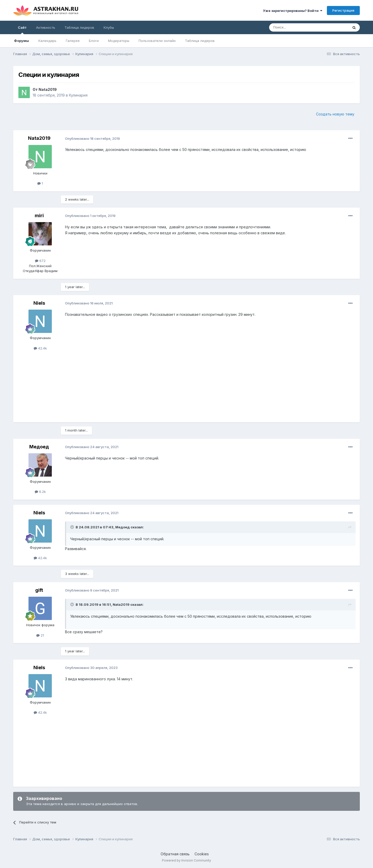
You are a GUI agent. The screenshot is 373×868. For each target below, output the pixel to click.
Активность (46, 27)
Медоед (39, 447)
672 (40, 261)
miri (39, 216)
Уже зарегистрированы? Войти (293, 11)
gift (39, 590)
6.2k (40, 492)
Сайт (22, 30)
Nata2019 (48, 89)
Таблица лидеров (200, 41)
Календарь (47, 41)
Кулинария (78, 95)
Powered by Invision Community (187, 860)
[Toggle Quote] (73, 527)
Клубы (109, 27)
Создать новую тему (335, 114)
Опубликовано (92, 138)
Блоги (94, 41)
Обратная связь (175, 854)
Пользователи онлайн (157, 41)
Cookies (202, 854)
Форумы (21, 41)
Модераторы (119, 41)
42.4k (40, 348)
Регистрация (343, 10)
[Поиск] (297, 27)
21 (40, 635)
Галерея (73, 41)
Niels (39, 303)
